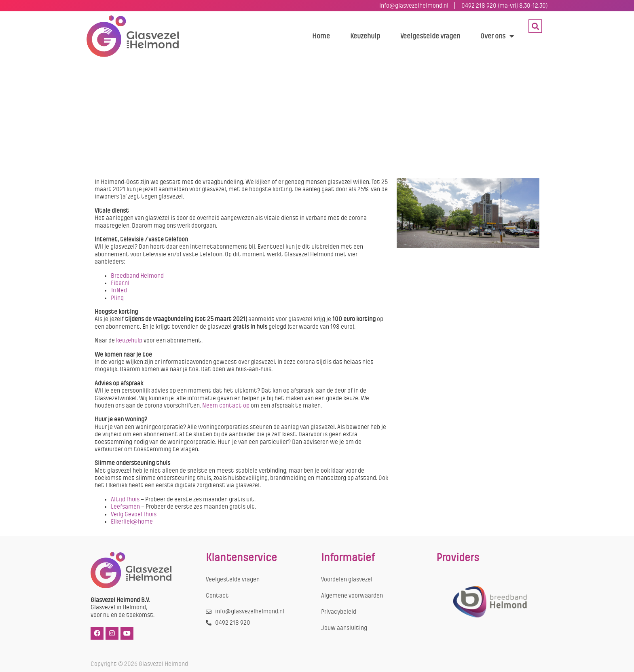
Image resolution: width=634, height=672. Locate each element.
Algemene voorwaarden (352, 596)
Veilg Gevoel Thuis (134, 514)
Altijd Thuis (125, 499)
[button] (535, 26)
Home (321, 36)
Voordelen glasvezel (347, 579)
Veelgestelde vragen (430, 36)
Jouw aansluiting (344, 628)
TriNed (119, 290)
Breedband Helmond (137, 276)
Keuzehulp (365, 36)
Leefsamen (125, 507)
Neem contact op (226, 406)
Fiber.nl (120, 283)
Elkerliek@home (132, 522)
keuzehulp (129, 340)
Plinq (117, 298)
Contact (217, 596)
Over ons (497, 36)
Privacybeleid (339, 612)
